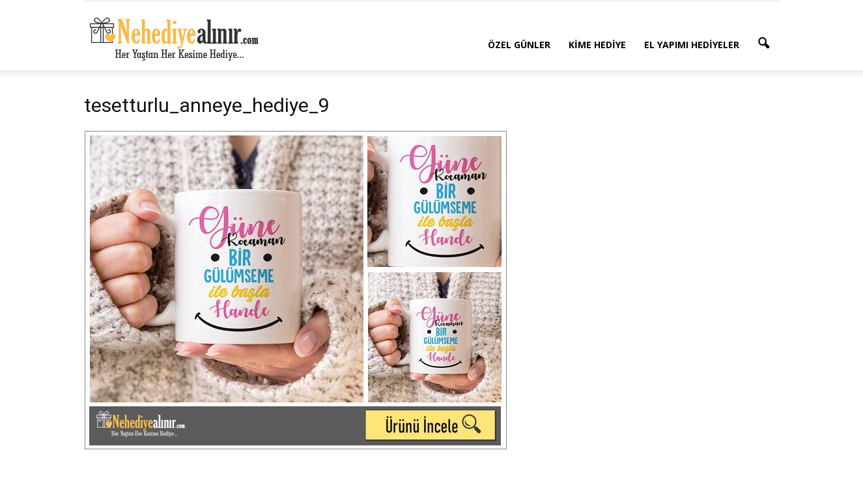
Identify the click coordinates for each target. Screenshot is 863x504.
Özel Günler (519, 45)
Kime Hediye (597, 45)
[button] (764, 44)
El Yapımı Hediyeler (692, 45)
